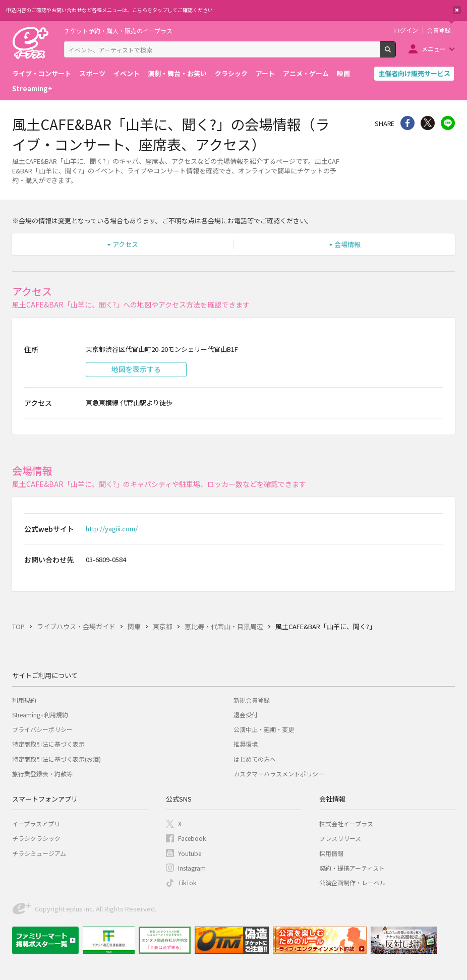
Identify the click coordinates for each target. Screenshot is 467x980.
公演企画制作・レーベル (353, 882)
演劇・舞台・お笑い (177, 73)
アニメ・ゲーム (306, 73)
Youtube (190, 853)
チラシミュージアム (39, 853)
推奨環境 (246, 744)
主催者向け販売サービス (414, 73)
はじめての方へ (255, 759)
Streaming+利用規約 (40, 715)
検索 (396, 53)
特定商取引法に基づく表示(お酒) (56, 759)
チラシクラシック (36, 838)
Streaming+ (32, 88)
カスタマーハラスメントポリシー (279, 774)
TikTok (187, 882)
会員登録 (439, 30)
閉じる (457, 10)
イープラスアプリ (36, 823)
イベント (127, 73)
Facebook (192, 838)
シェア (407, 123)
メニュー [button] (434, 49)
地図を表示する (136, 369)
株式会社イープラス (346, 823)
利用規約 (24, 700)
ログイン (406, 30)
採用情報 (331, 853)
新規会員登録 (252, 700)
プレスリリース (340, 838)
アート (265, 73)
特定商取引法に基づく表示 (48, 744)
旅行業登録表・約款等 (42, 774)
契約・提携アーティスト (352, 868)
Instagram (192, 868)
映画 (343, 73)
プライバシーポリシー (42, 729)
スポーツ (92, 73)
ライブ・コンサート (42, 73)
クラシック (231, 73)
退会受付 (246, 715)
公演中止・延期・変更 (264, 729)
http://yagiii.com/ (112, 529)
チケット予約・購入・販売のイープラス (118, 30)
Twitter (428, 123)
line (448, 123)
